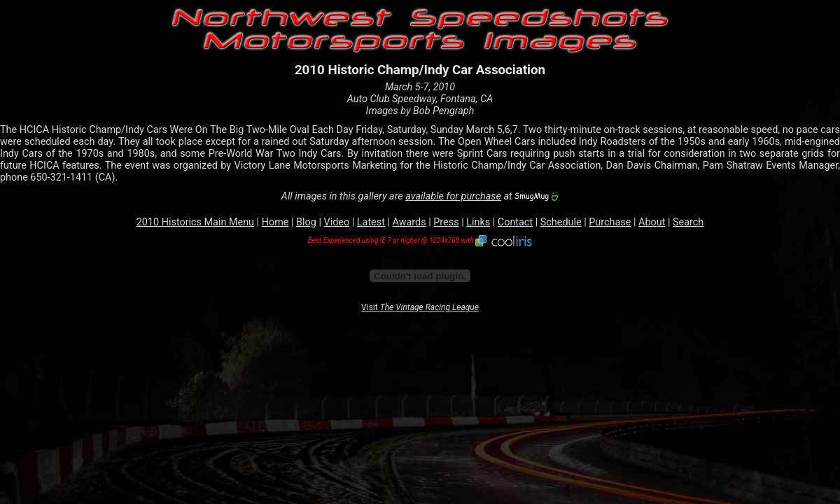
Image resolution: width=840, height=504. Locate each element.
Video (337, 222)
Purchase (610, 222)
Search (688, 222)
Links (478, 222)
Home (275, 222)
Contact (515, 222)
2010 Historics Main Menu (195, 222)
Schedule (561, 222)
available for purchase (453, 196)
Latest (371, 222)
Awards (409, 222)
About (652, 222)
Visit (420, 307)
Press (446, 222)
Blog (306, 222)
